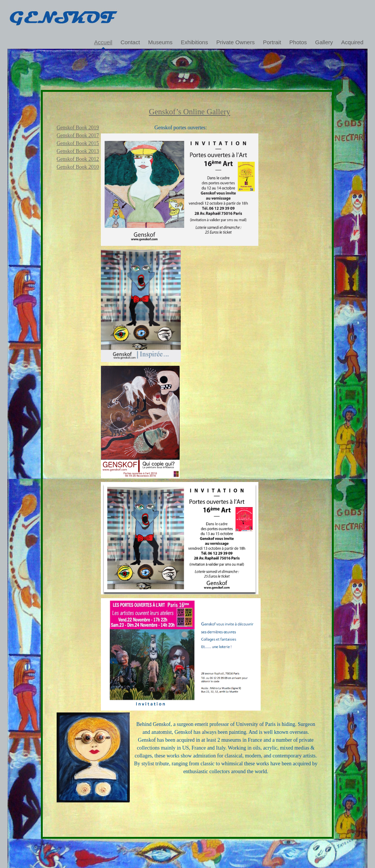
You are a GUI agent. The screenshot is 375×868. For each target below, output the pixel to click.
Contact (130, 42)
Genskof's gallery (64, 15)
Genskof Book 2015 (78, 143)
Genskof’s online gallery (190, 112)
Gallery (324, 42)
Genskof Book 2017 (78, 135)
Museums (160, 42)
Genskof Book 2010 (78, 167)
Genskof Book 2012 (78, 159)
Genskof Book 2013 (78, 151)
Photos (298, 42)
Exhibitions (194, 42)
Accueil (103, 42)
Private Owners (236, 42)
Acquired (352, 42)
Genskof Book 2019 (78, 128)
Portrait (272, 42)
